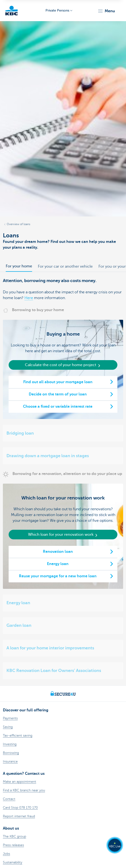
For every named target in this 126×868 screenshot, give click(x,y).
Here (29, 298)
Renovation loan (58, 552)
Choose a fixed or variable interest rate (58, 406)
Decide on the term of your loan (58, 394)
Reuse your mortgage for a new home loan (58, 576)
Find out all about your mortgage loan (58, 382)
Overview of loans (18, 224)
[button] (106, 11)
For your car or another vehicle (65, 266)
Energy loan (58, 564)
